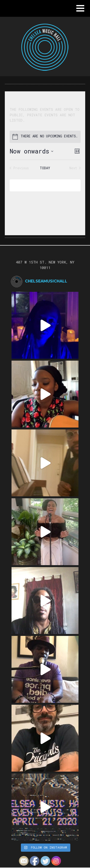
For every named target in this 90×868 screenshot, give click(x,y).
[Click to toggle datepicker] (31, 151)
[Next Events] (75, 168)
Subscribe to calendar (42, 185)
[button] (80, 8)
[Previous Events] (19, 168)
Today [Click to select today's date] (45, 168)
